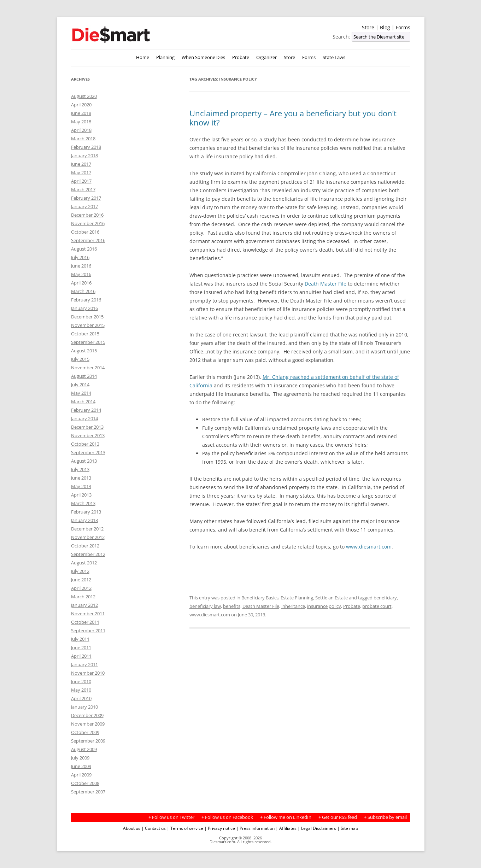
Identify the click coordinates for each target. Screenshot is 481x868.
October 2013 (85, 444)
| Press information (255, 828)
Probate (241, 57)
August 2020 (84, 96)
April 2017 (81, 181)
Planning (165, 57)
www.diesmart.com (369, 547)
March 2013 (83, 503)
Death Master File (325, 284)
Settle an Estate (332, 598)
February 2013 (86, 512)
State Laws (334, 57)
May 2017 (81, 172)
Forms (403, 27)
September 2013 (88, 452)
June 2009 (81, 766)
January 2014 (84, 418)
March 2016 (83, 291)
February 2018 (86, 147)
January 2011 (84, 664)
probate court (377, 606)
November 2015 (88, 325)
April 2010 (81, 698)
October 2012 (85, 546)
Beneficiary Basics (260, 598)
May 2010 (81, 690)
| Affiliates (286, 828)
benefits (232, 606)
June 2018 (81, 113)
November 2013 (88, 435)
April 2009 (81, 775)
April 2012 (81, 588)
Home (143, 57)
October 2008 (85, 783)
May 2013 (81, 486)
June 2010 (81, 681)
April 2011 (81, 656)
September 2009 (88, 741)
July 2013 (80, 469)
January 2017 (84, 206)
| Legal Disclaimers (317, 828)
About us (132, 828)
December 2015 (87, 317)
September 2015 (88, 342)
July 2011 (80, 639)
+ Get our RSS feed (338, 817)
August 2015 (84, 351)
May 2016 (81, 274)
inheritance (293, 606)
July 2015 (80, 359)
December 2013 (87, 427)
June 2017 (81, 164)
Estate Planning (297, 598)
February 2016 (86, 300)
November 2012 (88, 537)
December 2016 (87, 215)
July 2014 (80, 385)
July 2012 (80, 571)
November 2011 (88, 614)
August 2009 (84, 749)
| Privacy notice (220, 828)
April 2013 (81, 495)
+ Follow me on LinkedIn (286, 817)
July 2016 (80, 257)
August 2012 (84, 563)
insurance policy (324, 606)
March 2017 (83, 189)
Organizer (266, 57)
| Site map (348, 828)
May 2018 (81, 122)
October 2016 (85, 232)
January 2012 (84, 605)
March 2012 (83, 597)
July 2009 (80, 758)
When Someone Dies (203, 57)
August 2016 (84, 249)
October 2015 (85, 334)
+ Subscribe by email (385, 817)
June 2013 (81, 478)
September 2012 (88, 554)
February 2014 (86, 410)
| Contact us (154, 828)
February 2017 (86, 198)
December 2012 (87, 529)
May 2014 (81, 393)
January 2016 (84, 308)
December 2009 (87, 715)
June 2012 (81, 580)
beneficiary (385, 598)
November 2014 (88, 368)
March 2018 (83, 139)
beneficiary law (205, 606)
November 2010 (88, 673)
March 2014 (83, 401)
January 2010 (84, 707)
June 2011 (81, 647)
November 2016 (88, 223)
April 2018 (81, 130)
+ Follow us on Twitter (171, 817)
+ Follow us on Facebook (227, 817)
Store (368, 27)
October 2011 (85, 622)
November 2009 (88, 724)
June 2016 (81, 266)
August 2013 (84, 461)
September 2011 (88, 631)
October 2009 (85, 732)
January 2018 (84, 156)
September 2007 (88, 792)
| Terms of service (185, 828)
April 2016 (81, 283)
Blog (385, 27)
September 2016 (88, 240)
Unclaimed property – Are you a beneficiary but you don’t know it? (293, 118)
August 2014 (84, 376)
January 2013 (84, 520)
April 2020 (81, 105)
